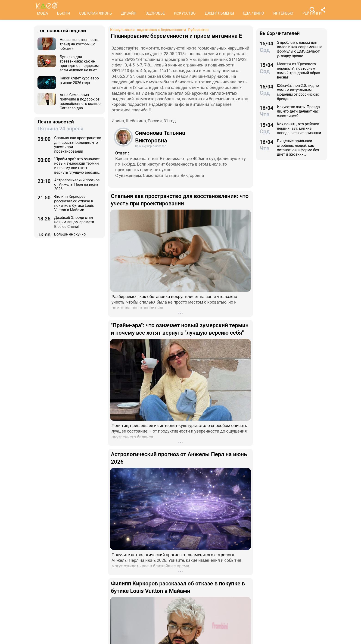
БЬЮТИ (64, 13)
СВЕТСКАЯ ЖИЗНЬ (95, 13)
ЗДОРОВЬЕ (155, 13)
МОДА (42, 13)
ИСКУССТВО (185, 13)
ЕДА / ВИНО (254, 13)
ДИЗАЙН (129, 13)
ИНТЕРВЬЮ (283, 13)
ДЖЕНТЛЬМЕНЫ (219, 13)
